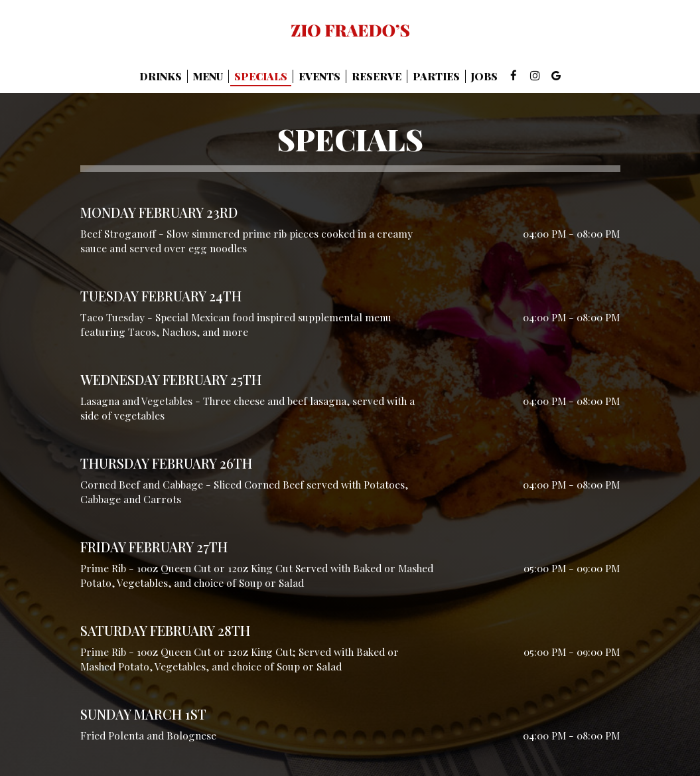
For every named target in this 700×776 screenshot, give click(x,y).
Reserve (377, 76)
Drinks (161, 76)
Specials (261, 76)
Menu (208, 76)
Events (319, 76)
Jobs (484, 76)
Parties (436, 76)
